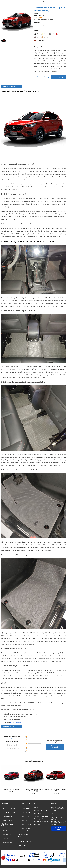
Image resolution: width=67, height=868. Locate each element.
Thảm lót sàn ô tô (6, 816)
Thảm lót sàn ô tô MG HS (11, 789)
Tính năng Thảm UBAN (8, 812)
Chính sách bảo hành (24, 812)
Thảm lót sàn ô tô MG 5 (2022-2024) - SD (56, 790)
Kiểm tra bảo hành (23, 845)
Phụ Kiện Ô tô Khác (7, 820)
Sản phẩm (5, 803)
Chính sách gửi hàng (24, 816)
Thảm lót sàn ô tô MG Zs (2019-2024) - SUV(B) (37, 1)
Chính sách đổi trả (23, 820)
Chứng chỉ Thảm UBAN (8, 808)
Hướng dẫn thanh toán (24, 841)
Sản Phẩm (7, 1)
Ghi (51, 34)
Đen (37, 34)
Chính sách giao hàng (24, 824)
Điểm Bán (4, 830)
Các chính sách (24, 803)
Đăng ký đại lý (5, 838)
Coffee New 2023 (41, 40)
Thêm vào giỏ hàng (42, 77)
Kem (44, 34)
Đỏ (58, 34)
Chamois (45, 37)
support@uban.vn (43, 818)
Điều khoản (63, 821)
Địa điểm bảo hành (7, 842)
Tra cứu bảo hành (6, 834)
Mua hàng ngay (58, 77)
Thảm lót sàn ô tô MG (18, 1)
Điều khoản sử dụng (24, 808)
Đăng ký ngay (59, 828)
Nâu (37, 37)
